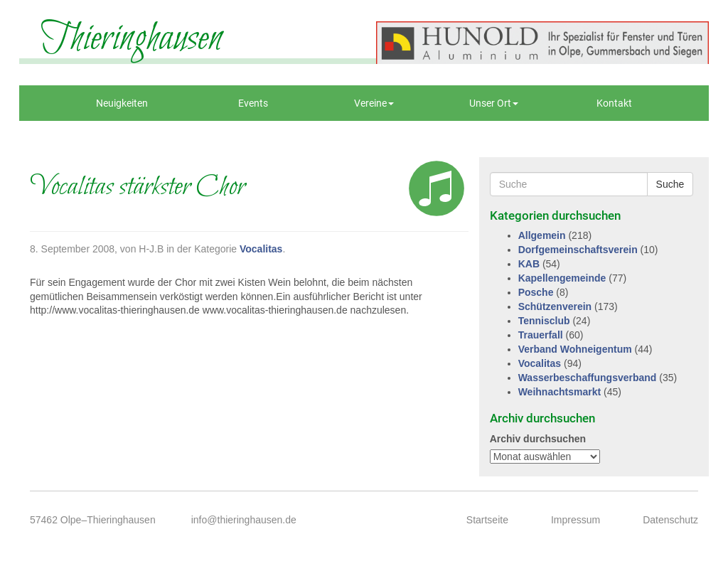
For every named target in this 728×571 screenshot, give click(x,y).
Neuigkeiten (122, 103)
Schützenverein (555, 306)
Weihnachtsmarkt (560, 392)
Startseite (487, 520)
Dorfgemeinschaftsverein (578, 250)
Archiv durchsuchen (538, 439)
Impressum (576, 520)
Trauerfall (541, 335)
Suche (670, 184)
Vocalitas (261, 249)
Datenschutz (670, 520)
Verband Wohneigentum (575, 349)
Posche (536, 292)
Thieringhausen (132, 39)
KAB (529, 264)
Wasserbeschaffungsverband (588, 378)
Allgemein (542, 235)
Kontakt (614, 103)
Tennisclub (544, 321)
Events (253, 103)
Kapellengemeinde (562, 278)
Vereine (374, 103)
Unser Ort (494, 103)
